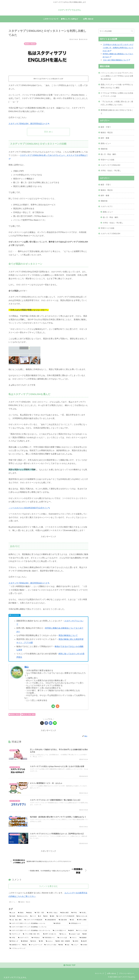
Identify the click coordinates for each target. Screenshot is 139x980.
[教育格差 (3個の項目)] (25, 941)
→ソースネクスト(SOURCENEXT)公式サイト (29, 508)
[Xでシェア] (42, 723)
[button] (132, 31)
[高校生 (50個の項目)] (21, 913)
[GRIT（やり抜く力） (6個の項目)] (50, 934)
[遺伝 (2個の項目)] (25, 945)
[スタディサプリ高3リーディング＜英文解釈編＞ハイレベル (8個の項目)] (31, 923)
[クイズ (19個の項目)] (33, 916)
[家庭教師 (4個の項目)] (83, 938)
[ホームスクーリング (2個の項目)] (36, 945)
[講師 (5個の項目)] (85, 934)
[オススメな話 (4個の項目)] (63, 938)
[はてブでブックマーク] (51, 723)
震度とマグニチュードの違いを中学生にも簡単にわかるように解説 (117, 86)
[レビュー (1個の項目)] (75, 945)
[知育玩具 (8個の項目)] (60, 923)
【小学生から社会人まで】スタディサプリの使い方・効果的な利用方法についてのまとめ (118, 48)
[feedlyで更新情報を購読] (53, 706)
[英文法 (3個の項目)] (34, 941)
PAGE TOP (69, 965)
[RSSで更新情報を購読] (58, 706)
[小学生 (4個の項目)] (13, 938)
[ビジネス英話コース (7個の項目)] (60, 931)
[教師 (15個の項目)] (52, 916)
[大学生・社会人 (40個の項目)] (53, 913)
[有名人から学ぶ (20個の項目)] (23, 916)
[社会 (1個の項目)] (67, 945)
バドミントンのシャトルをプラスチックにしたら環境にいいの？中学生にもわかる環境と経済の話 (117, 76)
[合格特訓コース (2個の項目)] (15, 945)
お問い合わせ (112, 973)
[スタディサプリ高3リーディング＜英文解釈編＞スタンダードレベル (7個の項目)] (30, 931)
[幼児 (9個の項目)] (72, 920)
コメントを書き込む (48, 886)
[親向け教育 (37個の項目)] (65, 913)
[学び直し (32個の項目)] (83, 913)
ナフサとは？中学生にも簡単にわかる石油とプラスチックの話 (117, 95)
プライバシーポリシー (127, 973)
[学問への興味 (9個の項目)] (82, 920)
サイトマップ (100, 973)
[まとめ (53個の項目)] (13, 913)
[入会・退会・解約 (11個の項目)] (16, 920)
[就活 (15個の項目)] (46, 916)
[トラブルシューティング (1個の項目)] (48, 948)
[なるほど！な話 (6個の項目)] (75, 934)
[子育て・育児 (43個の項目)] (40, 913)
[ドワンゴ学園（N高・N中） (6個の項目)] (32, 934)
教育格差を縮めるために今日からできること (117, 112)
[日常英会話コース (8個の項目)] (78, 923)
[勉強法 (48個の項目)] (30, 913)
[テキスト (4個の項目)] (74, 938)
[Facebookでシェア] (46, 723)
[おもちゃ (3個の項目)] (50, 941)
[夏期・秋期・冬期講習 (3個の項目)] (63, 941)
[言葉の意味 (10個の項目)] (63, 920)
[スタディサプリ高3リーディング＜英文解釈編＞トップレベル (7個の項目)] (48, 927)
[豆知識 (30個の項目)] (12, 916)
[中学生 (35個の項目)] (75, 913)
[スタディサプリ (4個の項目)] (24, 938)
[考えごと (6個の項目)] (63, 934)
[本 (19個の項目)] (40, 916)
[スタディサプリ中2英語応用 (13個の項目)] (65, 916)
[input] (116, 31)
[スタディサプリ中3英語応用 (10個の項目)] (34, 920)
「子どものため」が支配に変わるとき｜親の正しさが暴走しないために (117, 103)
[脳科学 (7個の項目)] (71, 931)
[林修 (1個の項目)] (61, 945)
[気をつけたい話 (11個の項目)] (82, 916)
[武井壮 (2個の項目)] (76, 941)
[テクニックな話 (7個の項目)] (82, 931)
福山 (27, 667)
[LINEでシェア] (55, 723)
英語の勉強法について (68, 635)
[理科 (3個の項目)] (41, 941)
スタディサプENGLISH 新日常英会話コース (29, 124)
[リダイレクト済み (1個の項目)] (50, 945)
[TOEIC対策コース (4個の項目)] (49, 938)
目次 (46, 132)
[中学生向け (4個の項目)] (36, 938)
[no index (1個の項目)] (84, 945)
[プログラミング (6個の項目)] (15, 934)
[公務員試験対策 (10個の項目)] (51, 920)
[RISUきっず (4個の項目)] (14, 941)
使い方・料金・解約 (28, 714)
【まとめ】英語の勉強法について (116, 60)
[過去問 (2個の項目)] (84, 941)
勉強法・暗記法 (14, 714)
